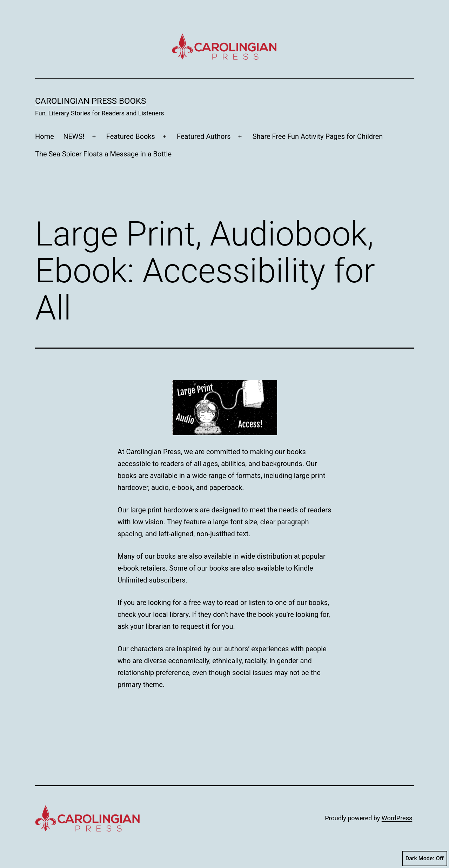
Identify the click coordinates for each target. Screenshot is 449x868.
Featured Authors (204, 136)
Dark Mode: (425, 859)
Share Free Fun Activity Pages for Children (318, 136)
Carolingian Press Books (91, 101)
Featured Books (131, 136)
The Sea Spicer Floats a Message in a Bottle (103, 154)
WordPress (397, 818)
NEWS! (74, 136)
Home (45, 136)
